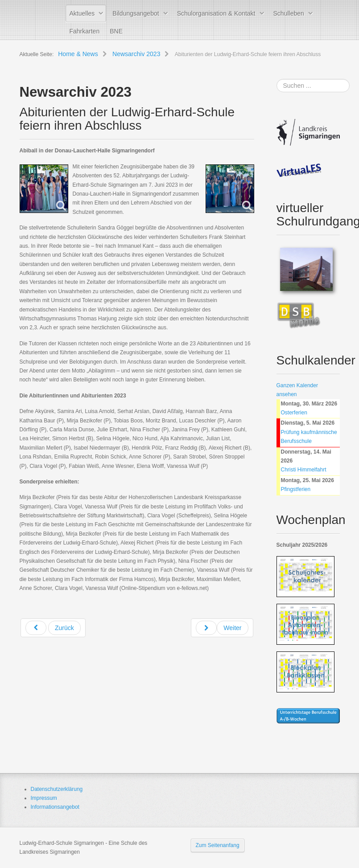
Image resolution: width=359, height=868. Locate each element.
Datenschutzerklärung (57, 789)
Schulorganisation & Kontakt (216, 13)
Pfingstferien (296, 489)
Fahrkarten (85, 31)
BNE (116, 31)
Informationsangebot (55, 807)
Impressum (44, 798)
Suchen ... (277, 79)
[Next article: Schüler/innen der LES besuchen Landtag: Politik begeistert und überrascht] (222, 628)
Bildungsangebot (136, 13)
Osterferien (294, 413)
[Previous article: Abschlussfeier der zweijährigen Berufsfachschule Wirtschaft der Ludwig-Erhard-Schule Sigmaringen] (53, 628)
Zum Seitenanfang (218, 845)
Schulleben (289, 13)
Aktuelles (82, 13)
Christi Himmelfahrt (304, 470)
